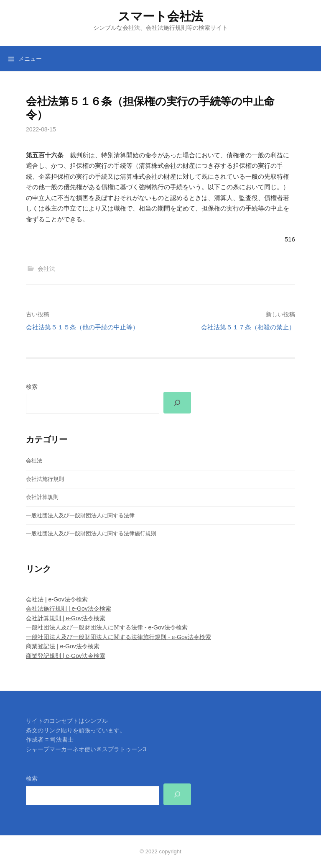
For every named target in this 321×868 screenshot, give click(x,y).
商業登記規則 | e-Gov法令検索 (66, 656)
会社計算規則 (42, 497)
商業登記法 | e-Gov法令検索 (63, 646)
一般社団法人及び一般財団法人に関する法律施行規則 (91, 533)
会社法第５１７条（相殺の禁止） (248, 327)
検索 (32, 387)
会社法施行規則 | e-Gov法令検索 (69, 609)
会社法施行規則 (45, 479)
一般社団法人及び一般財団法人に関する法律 (80, 515)
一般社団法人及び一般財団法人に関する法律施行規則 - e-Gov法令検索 (118, 637)
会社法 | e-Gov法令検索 (57, 599)
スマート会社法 (160, 16)
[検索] (177, 403)
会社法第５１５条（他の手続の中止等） (82, 327)
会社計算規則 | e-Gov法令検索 (66, 618)
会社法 (46, 269)
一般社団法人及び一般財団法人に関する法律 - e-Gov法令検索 (107, 627)
